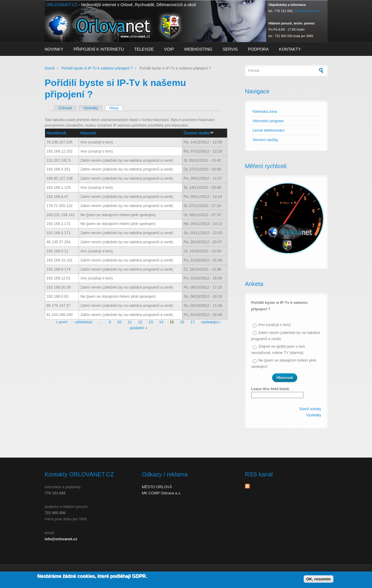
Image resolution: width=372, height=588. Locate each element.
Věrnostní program (268, 121)
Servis (230, 49)
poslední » (139, 328)
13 (151, 322)
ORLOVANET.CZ (62, 5)
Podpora (258, 49)
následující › (211, 322)
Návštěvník (57, 133)
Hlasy (116, 108)
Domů (50, 68)
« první (61, 322)
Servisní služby (265, 140)
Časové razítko (199, 133)
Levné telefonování (269, 130)
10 (119, 322)
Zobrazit (65, 108)
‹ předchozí (83, 322)
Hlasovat (88, 133)
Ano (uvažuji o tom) (274, 325)
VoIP (169, 49)
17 (193, 322)
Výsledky (91, 108)
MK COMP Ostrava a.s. (162, 493)
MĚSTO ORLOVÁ (157, 487)
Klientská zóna (265, 111)
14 (161, 322)
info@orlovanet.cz (307, 11)
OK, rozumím (319, 580)
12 (140, 322)
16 (182, 322)
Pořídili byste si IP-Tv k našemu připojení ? (97, 68)
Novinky (54, 49)
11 (130, 322)
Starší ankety (310, 409)
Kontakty (290, 49)
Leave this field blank (270, 389)
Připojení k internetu (99, 49)
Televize (144, 49)
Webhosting (198, 49)
